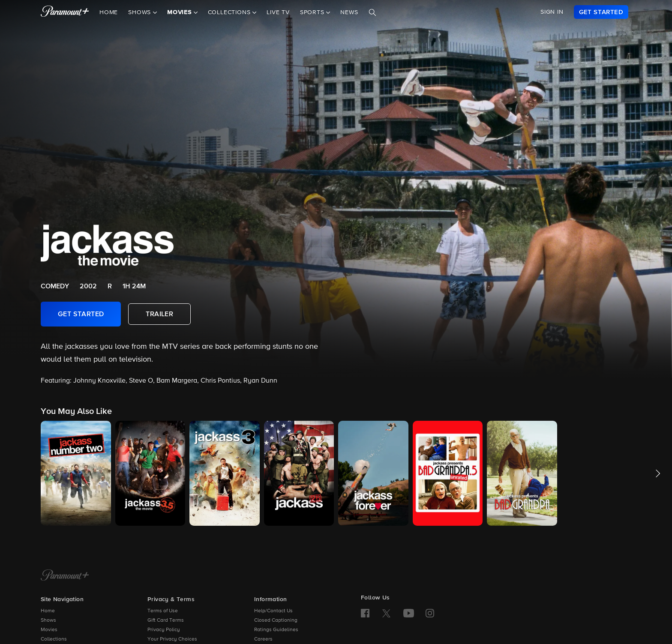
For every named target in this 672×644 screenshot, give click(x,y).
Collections (54, 639)
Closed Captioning (276, 620)
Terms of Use (163, 611)
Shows (48, 620)
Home (109, 12)
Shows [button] (141, 12)
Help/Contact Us (273, 611)
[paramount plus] (65, 12)
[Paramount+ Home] (65, 576)
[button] (76, 473)
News (349, 12)
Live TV (278, 12)
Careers (263, 639)
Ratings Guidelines (276, 630)
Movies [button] (180, 12)
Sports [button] (313, 12)
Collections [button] (230, 12)
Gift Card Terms (166, 620)
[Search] (372, 12)
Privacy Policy (164, 630)
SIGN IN (552, 12)
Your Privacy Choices (172, 639)
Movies (49, 630)
